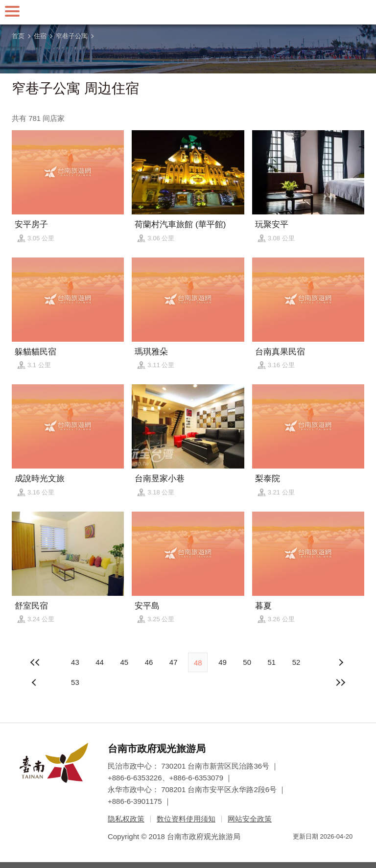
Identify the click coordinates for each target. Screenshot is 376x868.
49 (223, 662)
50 (247, 662)
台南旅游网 (188, 12)
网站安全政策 (250, 819)
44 (100, 662)
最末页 (341, 682)
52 (296, 662)
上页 (341, 662)
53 (75, 682)
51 (271, 662)
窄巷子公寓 (72, 36)
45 (124, 662)
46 (149, 662)
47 (174, 662)
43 (75, 662)
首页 (18, 36)
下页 (35, 682)
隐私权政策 (126, 819)
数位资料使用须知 (186, 819)
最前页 (35, 662)
